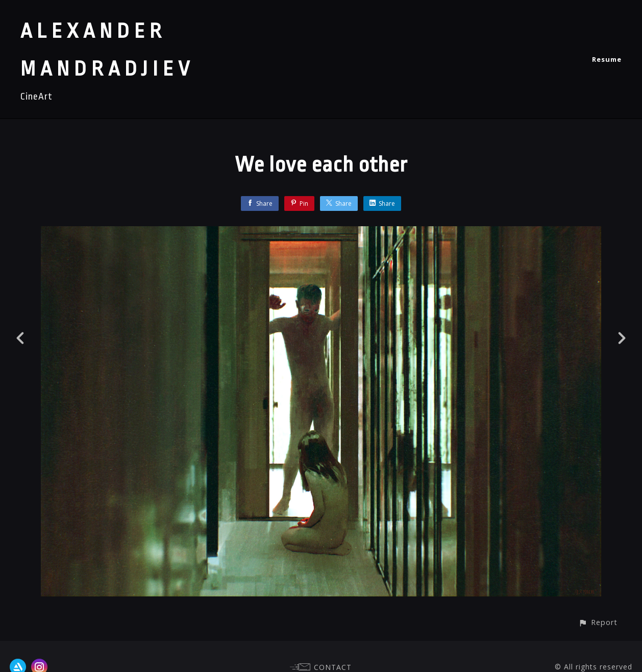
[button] (598, 622)
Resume (607, 59)
